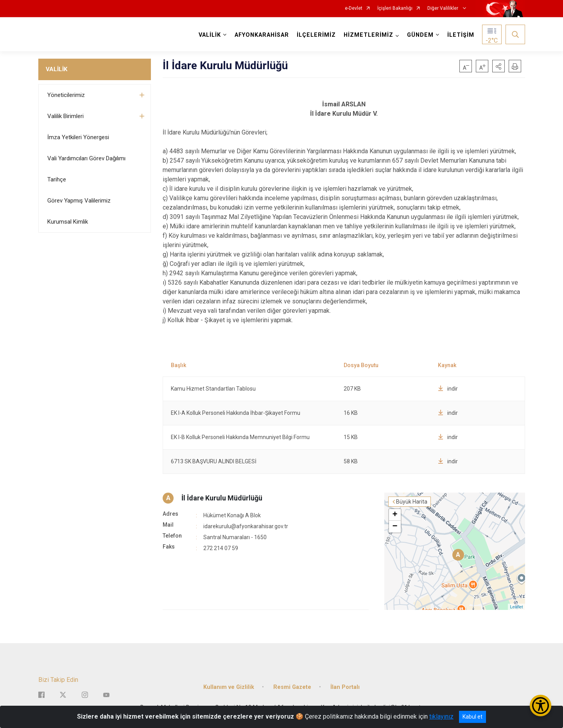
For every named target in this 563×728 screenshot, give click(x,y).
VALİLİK (56, 69)
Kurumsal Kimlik (68, 222)
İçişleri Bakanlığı (395, 8)
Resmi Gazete (292, 687)
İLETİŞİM (461, 35)
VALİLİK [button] (210, 35)
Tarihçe (57, 179)
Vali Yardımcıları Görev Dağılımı (86, 158)
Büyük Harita (412, 502)
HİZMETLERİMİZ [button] (368, 35)
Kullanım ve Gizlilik (229, 687)
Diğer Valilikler (443, 8)
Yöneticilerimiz (66, 95)
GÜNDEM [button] (420, 35)
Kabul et (472, 717)
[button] (498, 66)
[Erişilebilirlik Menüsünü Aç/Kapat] (541, 706)
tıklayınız (441, 716)
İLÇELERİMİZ (316, 35)
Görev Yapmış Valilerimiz (79, 201)
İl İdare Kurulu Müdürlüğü (222, 498)
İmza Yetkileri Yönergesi (78, 137)
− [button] (395, 527)
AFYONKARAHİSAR (262, 35)
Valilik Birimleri (65, 116)
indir (448, 389)
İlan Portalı (345, 687)
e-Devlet (354, 8)
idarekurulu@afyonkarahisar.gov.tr (246, 526)
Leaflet (516, 607)
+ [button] (395, 515)
